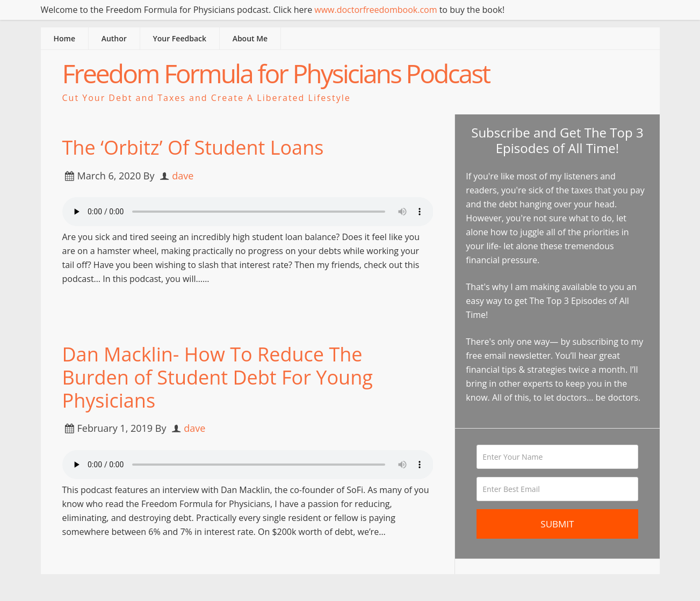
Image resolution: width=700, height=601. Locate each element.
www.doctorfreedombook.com (376, 10)
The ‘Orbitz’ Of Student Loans (193, 147)
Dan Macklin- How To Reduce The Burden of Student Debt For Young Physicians (218, 377)
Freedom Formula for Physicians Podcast (276, 73)
